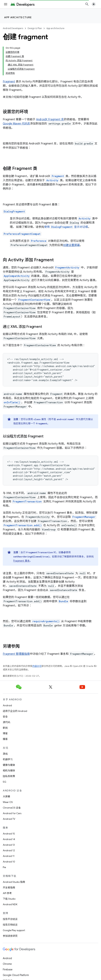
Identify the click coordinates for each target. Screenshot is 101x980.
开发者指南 (9, 888)
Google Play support (14, 930)
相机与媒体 (9, 771)
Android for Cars (12, 813)
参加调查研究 (10, 936)
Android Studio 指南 (14, 882)
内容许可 (37, 666)
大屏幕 (6, 796)
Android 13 (9, 845)
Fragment (9, 82)
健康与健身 (9, 765)
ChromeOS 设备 (12, 808)
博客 (5, 733)
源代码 (6, 722)
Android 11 (9, 856)
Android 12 (9, 850)
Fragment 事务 (22, 561)
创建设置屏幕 (71, 245)
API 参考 (7, 893)
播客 (5, 739)
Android (7, 705)
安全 (5, 717)
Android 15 (9, 834)
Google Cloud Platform (16, 975)
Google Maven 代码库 (16, 124)
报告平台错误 (10, 919)
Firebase (8, 969)
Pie (4, 867)
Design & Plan (35, 28)
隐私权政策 (9, 776)
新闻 (5, 728)
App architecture (18, 17)
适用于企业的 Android (15, 711)
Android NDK (10, 904)
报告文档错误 (10, 925)
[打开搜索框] (87, 4)
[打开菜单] (6, 4)
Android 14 (9, 839)
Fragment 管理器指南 (16, 654)
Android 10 (9, 862)
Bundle (63, 601)
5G (5, 782)
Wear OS (8, 802)
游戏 (5, 754)
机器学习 (8, 759)
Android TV (9, 819)
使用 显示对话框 (66, 227)
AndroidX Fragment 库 (50, 119)
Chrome (7, 964)
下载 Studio (9, 899)
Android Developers (13, 28)
